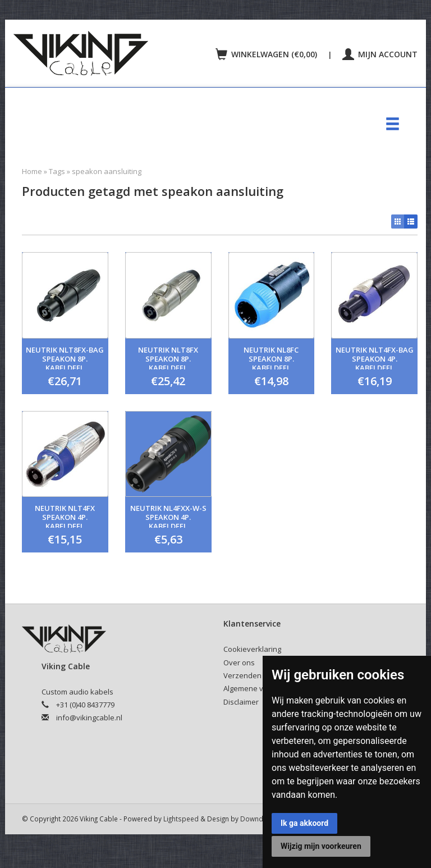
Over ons (239, 663)
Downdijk (255, 819)
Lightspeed (181, 819)
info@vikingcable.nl (89, 718)
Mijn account (380, 54)
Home (32, 171)
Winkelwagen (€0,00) (267, 54)
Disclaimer (241, 702)
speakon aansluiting (107, 171)
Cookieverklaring (252, 649)
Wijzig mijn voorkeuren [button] (321, 846)
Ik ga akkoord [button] (304, 823)
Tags (57, 171)
